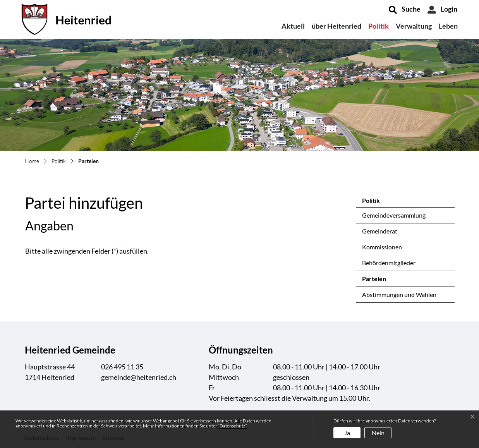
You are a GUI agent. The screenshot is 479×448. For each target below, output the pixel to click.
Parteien (382, 281)
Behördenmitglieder (389, 263)
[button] (405, 10)
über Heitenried (337, 26)
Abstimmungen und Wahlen (399, 294)
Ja (347, 433)
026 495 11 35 (122, 367)
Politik (379, 26)
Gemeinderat (380, 231)
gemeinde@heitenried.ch (139, 377)
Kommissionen (382, 247)
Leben (448, 26)
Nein (378, 433)
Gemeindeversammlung (394, 215)
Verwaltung (414, 26)
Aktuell (293, 26)
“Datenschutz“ (232, 426)
